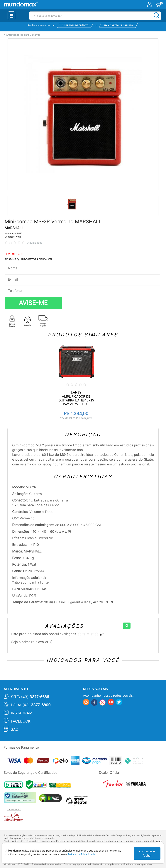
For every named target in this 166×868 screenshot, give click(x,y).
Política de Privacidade (81, 854)
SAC (15, 729)
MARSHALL (14, 228)
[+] (127, 626)
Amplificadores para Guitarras (23, 35)
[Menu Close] (11, 16)
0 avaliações (35, 243)
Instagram (22, 713)
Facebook (21, 721)
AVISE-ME (33, 303)
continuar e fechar (147, 853)
